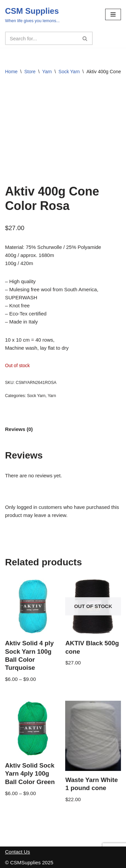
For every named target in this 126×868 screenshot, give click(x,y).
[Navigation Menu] (113, 14)
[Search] (41, 38)
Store (30, 72)
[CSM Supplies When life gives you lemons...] (32, 14)
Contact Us (17, 852)
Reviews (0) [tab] (19, 429)
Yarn (47, 72)
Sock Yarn (69, 72)
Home (11, 72)
